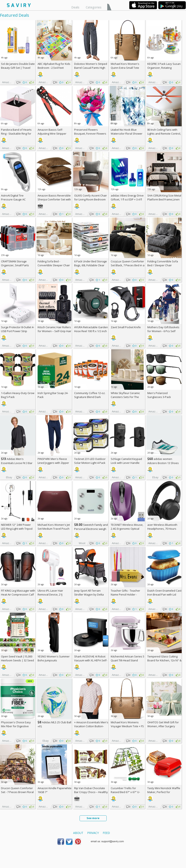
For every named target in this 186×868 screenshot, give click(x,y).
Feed (106, 833)
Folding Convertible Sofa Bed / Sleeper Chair (163, 263)
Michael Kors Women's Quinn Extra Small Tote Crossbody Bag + (125, 68)
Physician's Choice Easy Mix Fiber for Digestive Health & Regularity (16, 726)
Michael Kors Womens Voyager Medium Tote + (127, 724)
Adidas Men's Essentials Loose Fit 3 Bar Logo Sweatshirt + (17, 463)
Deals (75, 7)
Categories (94, 7)
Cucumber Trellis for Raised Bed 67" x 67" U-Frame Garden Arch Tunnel (128, 792)
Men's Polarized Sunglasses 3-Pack (159, 395)
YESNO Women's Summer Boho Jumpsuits (54, 658)
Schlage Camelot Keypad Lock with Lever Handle (126, 461)
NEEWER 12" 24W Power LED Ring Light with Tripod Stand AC (17, 529)
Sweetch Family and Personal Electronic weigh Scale (91, 529)
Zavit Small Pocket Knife (126, 327)
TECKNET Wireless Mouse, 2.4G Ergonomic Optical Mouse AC (127, 529)
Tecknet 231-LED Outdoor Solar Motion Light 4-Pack (90, 461)
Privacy (93, 833)
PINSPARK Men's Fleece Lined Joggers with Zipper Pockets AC (53, 463)
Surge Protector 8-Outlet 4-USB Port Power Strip (18, 329)
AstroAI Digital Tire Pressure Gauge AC (13, 197)
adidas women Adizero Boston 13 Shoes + (163, 463)
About (78, 833)
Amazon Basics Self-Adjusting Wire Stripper (52, 132)
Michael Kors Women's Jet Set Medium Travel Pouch (54, 527)
